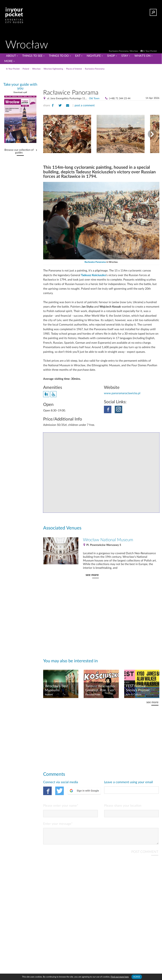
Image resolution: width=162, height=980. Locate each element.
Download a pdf (20, 92)
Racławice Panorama (95, 262)
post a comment (85, 105)
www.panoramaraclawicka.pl (122, 393)
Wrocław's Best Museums (56, 688)
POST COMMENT (145, 855)
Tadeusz (86, 275)
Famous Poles (93, 695)
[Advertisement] (101, 79)
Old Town (94, 98)
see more (92, 575)
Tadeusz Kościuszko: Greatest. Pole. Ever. (101, 688)
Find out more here (120, 977)
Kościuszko (99, 275)
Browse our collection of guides (19, 151)
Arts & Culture (134, 695)
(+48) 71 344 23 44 (120, 98)
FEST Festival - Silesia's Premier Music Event (138, 688)
